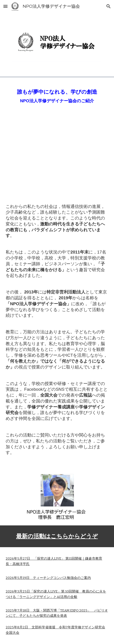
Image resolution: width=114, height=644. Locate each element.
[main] (57, 95)
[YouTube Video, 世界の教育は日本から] (57, 155)
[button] (5, 6)
